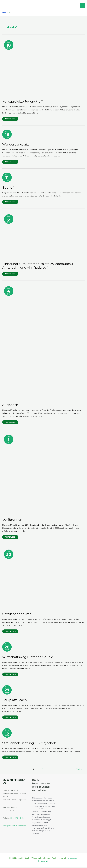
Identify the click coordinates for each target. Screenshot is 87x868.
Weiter (81, 770)
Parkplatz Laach (14, 701)
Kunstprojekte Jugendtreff (22, 102)
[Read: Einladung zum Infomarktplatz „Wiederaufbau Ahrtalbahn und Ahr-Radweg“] (43, 237)
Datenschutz (44, 862)
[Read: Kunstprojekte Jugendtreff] (43, 69)
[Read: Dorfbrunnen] (43, 475)
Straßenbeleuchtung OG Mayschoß (29, 744)
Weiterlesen (11, 120)
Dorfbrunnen (12, 521)
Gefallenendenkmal (17, 615)
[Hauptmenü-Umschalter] (82, 6)
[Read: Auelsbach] (43, 343)
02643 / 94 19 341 (17, 819)
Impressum (73, 859)
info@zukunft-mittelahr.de (15, 827)
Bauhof (8, 189)
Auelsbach (10, 406)
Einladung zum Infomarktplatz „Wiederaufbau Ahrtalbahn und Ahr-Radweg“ (38, 267)
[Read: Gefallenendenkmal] (43, 580)
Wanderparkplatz (16, 146)
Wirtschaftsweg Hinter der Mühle (28, 658)
